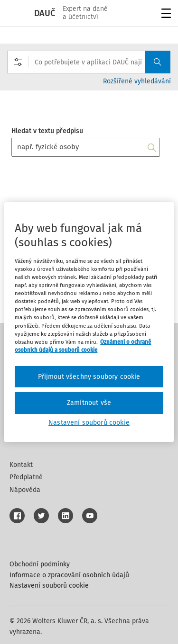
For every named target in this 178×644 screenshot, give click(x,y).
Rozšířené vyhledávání (137, 81)
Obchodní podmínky (40, 564)
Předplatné (26, 477)
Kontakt (21, 465)
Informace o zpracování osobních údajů (69, 575)
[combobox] (89, 62)
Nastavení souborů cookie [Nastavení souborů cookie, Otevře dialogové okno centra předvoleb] (89, 423)
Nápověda (25, 490)
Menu (164, 14)
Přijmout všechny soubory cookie (89, 377)
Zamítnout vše (89, 403)
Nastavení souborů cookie (49, 586)
